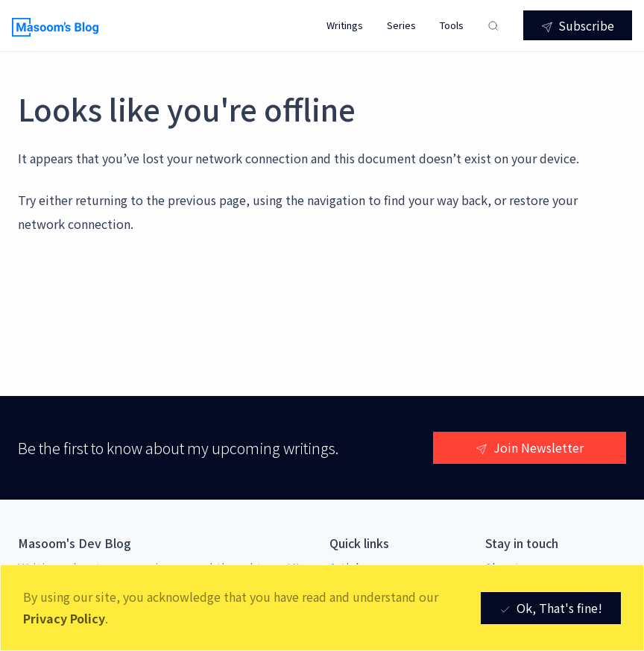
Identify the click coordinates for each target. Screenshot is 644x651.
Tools (452, 25)
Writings (345, 25)
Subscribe (578, 25)
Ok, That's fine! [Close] (551, 608)
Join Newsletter (529, 447)
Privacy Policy (64, 618)
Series (401, 25)
